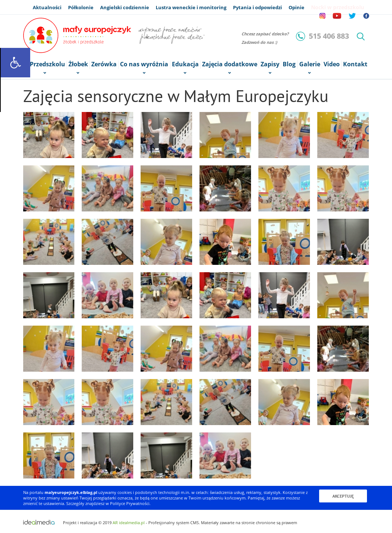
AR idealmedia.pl (129, 523)
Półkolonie (81, 7)
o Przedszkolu (45, 65)
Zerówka (104, 64)
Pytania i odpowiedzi (257, 7)
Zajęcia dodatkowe (230, 65)
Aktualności (47, 7)
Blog (289, 64)
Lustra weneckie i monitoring (191, 7)
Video (332, 64)
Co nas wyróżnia (144, 65)
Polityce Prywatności (130, 503)
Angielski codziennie (125, 7)
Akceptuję (343, 496)
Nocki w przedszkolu (338, 7)
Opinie (296, 7)
